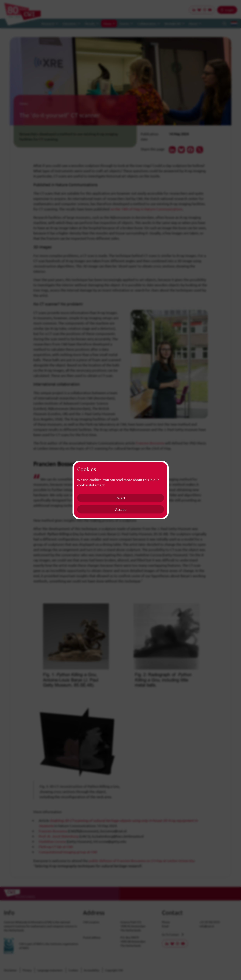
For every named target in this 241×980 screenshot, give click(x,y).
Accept (121, 509)
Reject (120, 498)
